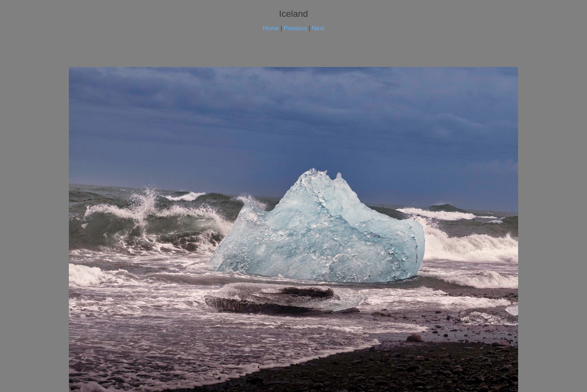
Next (318, 28)
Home (271, 28)
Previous (295, 28)
